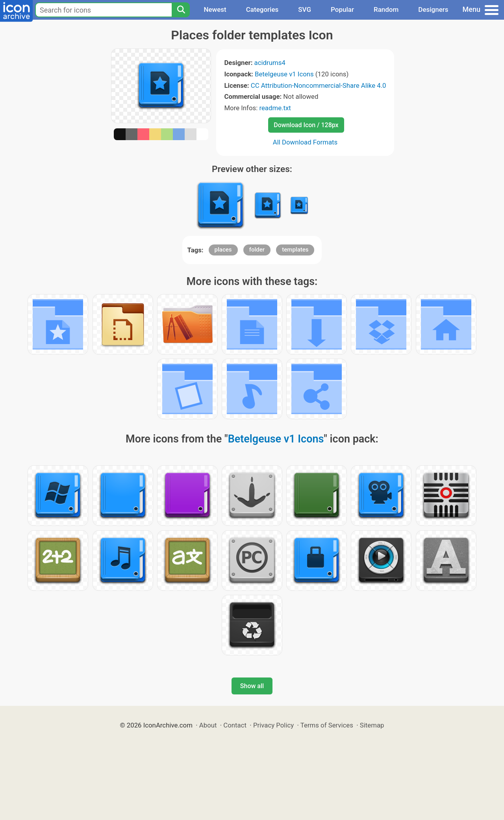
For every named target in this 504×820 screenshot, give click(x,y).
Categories (262, 9)
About (208, 725)
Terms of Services (327, 725)
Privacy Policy (273, 725)
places (223, 250)
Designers (433, 9)
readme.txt (275, 108)
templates (295, 250)
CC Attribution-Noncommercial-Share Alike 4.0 (319, 85)
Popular (342, 9)
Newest (215, 9)
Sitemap (372, 725)
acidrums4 (270, 63)
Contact (235, 725)
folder (257, 250)
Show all (252, 686)
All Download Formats (305, 142)
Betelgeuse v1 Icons (284, 74)
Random (386, 9)
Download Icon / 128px (306, 125)
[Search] (181, 10)
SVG (305, 9)
